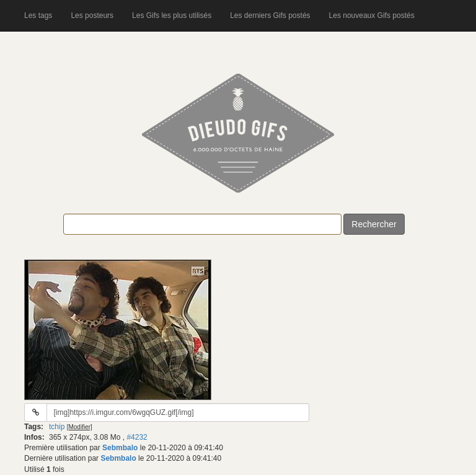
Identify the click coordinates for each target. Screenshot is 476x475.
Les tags (38, 15)
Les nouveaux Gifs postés (372, 15)
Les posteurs (92, 15)
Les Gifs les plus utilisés (172, 15)
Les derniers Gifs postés (270, 15)
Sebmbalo (120, 448)
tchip (57, 427)
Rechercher (374, 224)
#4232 (137, 437)
